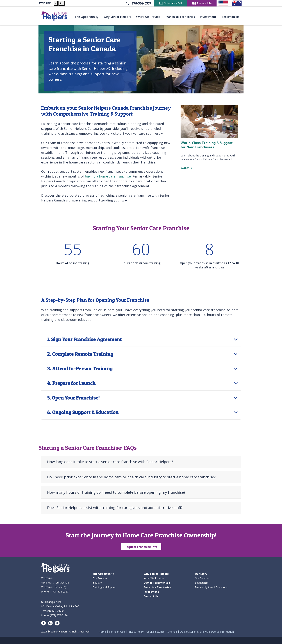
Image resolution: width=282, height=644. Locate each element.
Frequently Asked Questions (211, 587)
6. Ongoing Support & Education (83, 412)
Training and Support (105, 587)
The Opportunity (87, 17)
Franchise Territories (181, 17)
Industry (97, 583)
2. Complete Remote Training (80, 354)
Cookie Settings (155, 632)
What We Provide (149, 17)
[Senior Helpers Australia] (237, 3)
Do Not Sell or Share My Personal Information (207, 632)
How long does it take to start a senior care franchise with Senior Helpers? (110, 462)
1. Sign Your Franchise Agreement (85, 339)
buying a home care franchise (108, 176)
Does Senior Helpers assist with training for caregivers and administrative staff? (115, 508)
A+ (62, 3)
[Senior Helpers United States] (223, 3)
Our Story (201, 574)
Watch (185, 168)
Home (102, 632)
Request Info (204, 3)
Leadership (201, 583)
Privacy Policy (136, 632)
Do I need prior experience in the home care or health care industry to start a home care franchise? (131, 477)
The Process (100, 578)
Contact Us (151, 596)
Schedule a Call (173, 3)
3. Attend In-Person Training (80, 369)
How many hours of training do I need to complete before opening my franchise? (116, 492)
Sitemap (172, 632)
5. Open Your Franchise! (73, 398)
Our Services (202, 578)
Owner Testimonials (157, 583)
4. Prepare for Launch (71, 383)
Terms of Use (117, 632)
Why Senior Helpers (118, 17)
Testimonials (231, 17)
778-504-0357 (141, 3)
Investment (209, 17)
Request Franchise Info (141, 547)
